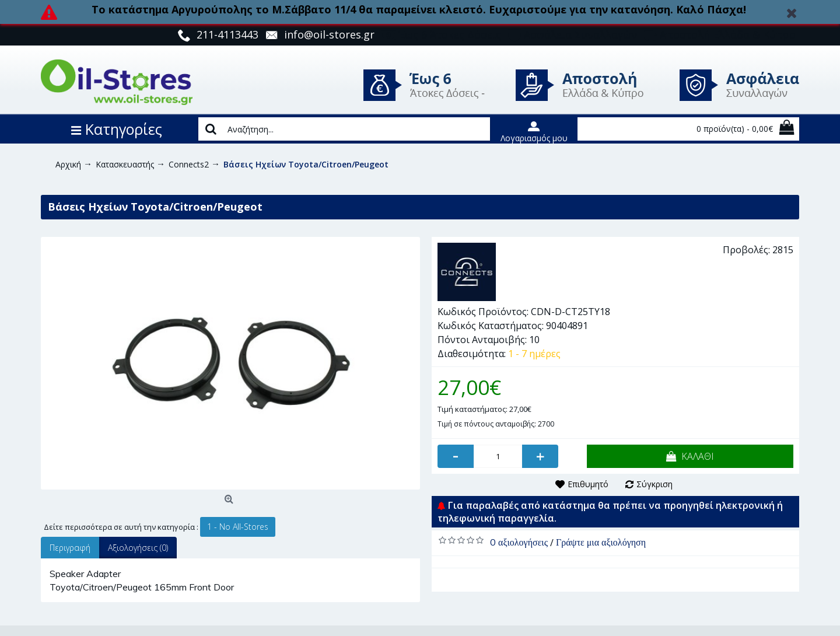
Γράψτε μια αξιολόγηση (601, 542)
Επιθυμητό (588, 484)
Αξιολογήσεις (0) (138, 548)
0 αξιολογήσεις (519, 542)
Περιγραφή (70, 548)
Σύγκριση (654, 484)
